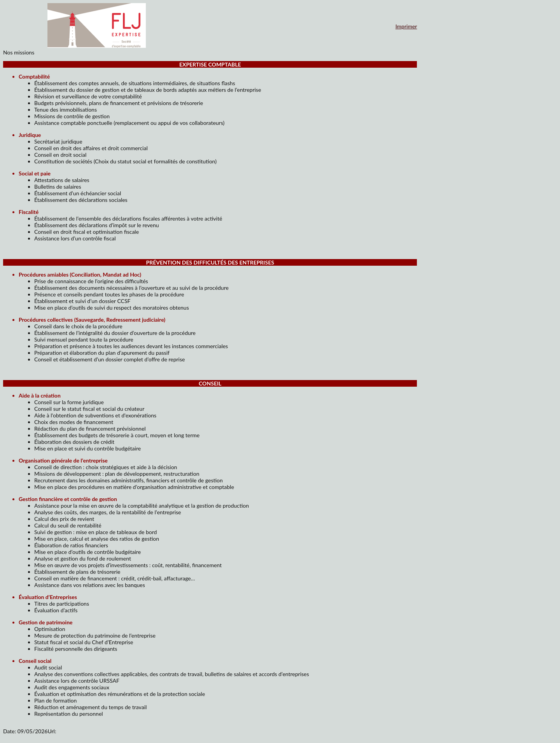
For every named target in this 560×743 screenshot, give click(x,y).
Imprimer (406, 26)
